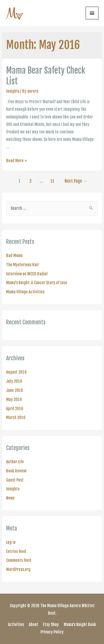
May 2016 (14, 399)
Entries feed (16, 551)
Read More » (17, 161)
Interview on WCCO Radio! (27, 274)
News (10, 498)
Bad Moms (14, 256)
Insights (13, 91)
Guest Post (15, 480)
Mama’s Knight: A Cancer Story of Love (37, 283)
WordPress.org (18, 569)
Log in (11, 542)
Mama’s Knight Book (80, 624)
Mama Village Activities (25, 292)
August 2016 (16, 372)
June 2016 (15, 390)
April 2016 (15, 409)
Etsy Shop (51, 624)
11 (52, 181)
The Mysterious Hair (23, 265)
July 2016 (14, 381)
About (34, 624)
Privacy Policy (52, 632)
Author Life (15, 462)
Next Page (76, 181)
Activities (16, 624)
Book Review (16, 471)
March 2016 (16, 417)
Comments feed (19, 560)
